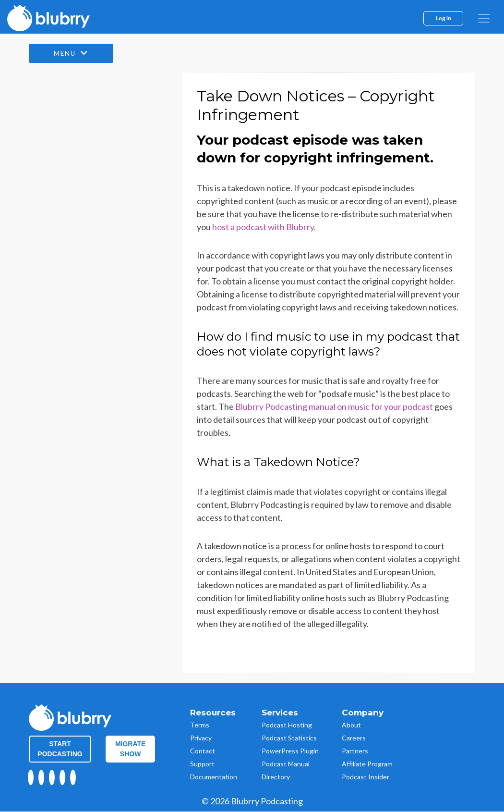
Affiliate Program (367, 764)
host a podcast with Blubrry (263, 227)
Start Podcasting (60, 749)
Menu (72, 54)
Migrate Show (131, 749)
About (351, 725)
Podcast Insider (366, 777)
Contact (203, 751)
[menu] (484, 18)
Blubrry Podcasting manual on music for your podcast (334, 407)
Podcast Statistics (289, 738)
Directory (276, 777)
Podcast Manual (286, 764)
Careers (354, 738)
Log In (444, 18)
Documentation (214, 777)
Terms (200, 725)
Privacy (201, 738)
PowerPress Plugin (290, 751)
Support (202, 764)
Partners (355, 751)
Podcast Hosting (287, 725)
